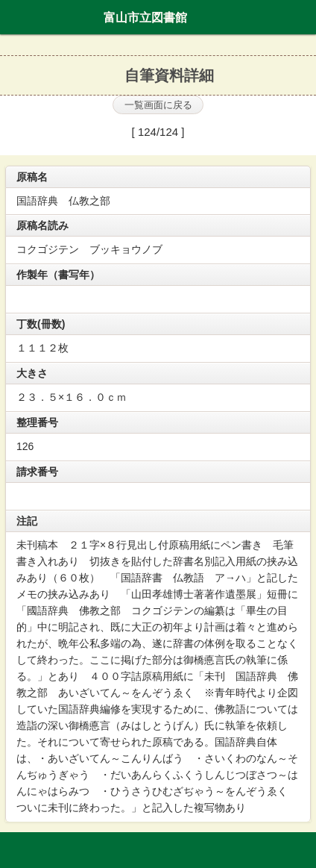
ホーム (16, 17)
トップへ (300, 851)
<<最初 (74, 135)
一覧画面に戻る (158, 105)
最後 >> (249, 135)
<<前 (110, 135)
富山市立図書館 (145, 17)
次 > (212, 132)
